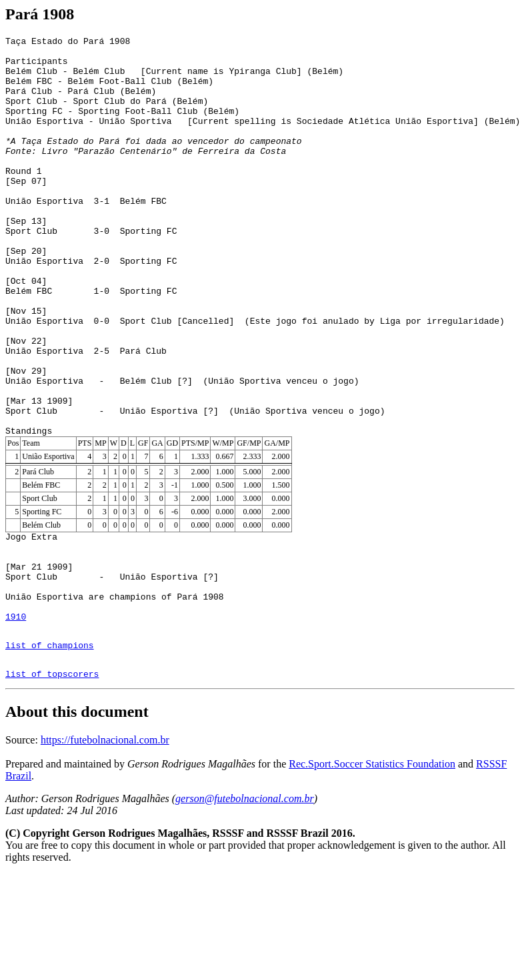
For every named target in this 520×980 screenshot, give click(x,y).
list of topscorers (52, 779)
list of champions (50, 747)
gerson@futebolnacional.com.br (245, 904)
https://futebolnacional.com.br (105, 846)
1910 (16, 714)
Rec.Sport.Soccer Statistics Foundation (372, 870)
